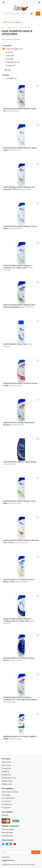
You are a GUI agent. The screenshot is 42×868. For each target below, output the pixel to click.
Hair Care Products (26, 27)
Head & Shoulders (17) (14, 49)
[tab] (21, 22)
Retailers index (7, 784)
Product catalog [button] (13, 22)
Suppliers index (7, 781)
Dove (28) (10, 59)
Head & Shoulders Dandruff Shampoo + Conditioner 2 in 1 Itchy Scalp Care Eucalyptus (20, 700)
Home (4, 27)
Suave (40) (10, 56)
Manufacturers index (9, 778)
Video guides (6, 795)
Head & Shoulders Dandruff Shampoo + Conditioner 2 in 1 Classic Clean (18, 268)
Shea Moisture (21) (13, 62)
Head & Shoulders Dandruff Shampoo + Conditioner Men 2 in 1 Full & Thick (19, 621)
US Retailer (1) (11, 78)
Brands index (6, 775)
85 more (8, 70)
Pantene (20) (11, 66)
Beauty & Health (13, 27)
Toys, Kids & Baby (8, 829)
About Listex (6, 762)
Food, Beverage (7, 836)
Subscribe (36, 852)
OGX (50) (9, 52)
